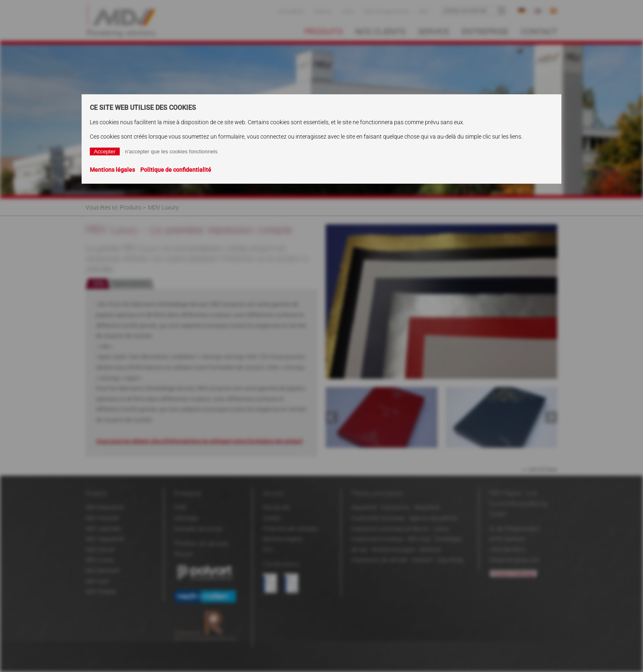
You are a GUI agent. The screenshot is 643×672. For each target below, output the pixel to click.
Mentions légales (112, 170)
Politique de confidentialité (176, 170)
